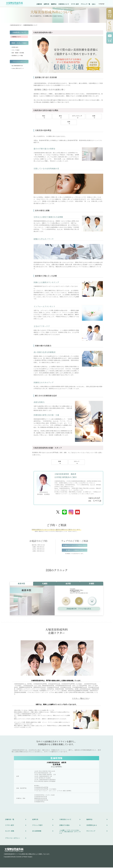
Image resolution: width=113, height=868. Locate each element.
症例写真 (47, 4)
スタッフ (77, 462)
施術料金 (54, 4)
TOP (16, 26)
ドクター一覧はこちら (80, 699)
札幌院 (45, 584)
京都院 (92, 584)
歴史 (60, 116)
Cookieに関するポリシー (18, 69)
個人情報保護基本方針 (17, 66)
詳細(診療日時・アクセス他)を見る (79, 609)
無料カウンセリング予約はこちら (75, 546)
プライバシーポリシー (19, 62)
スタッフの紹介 (16, 51)
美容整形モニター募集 (17, 56)
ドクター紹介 (75, 4)
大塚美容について (64, 4)
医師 (94, 116)
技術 (69, 122)
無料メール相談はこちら (75, 551)
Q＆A (94, 4)
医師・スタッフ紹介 (19, 44)
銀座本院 (21, 584)
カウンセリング (77, 116)
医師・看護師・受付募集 (18, 53)
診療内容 (39, 4)
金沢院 (68, 584)
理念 (44, 116)
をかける (66, 601)
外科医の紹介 (15, 48)
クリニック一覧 (85, 4)
